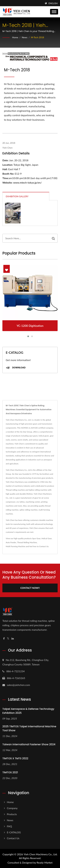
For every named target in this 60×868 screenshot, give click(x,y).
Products (12, 814)
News (25, 37)
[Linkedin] (13, 639)
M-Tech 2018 (37, 37)
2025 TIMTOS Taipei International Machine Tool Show (29, 728)
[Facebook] (4, 639)
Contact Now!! (30, 588)
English (53, 3)
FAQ (9, 826)
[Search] (26, 238)
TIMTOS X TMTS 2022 (15, 758)
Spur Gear (36, 538)
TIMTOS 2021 (10, 772)
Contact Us (44, 546)
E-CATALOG (14, 832)
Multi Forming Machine (16, 546)
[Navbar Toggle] (54, 12)
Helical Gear (47, 538)
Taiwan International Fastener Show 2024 (29, 744)
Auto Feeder (11, 542)
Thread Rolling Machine (27, 542)
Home (15, 37)
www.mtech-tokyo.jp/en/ (27, 182)
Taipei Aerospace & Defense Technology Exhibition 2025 (28, 711)
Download (16, 368)
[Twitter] (8, 639)
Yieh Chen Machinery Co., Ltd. (41, 854)
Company (12, 808)
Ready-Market (45, 863)
